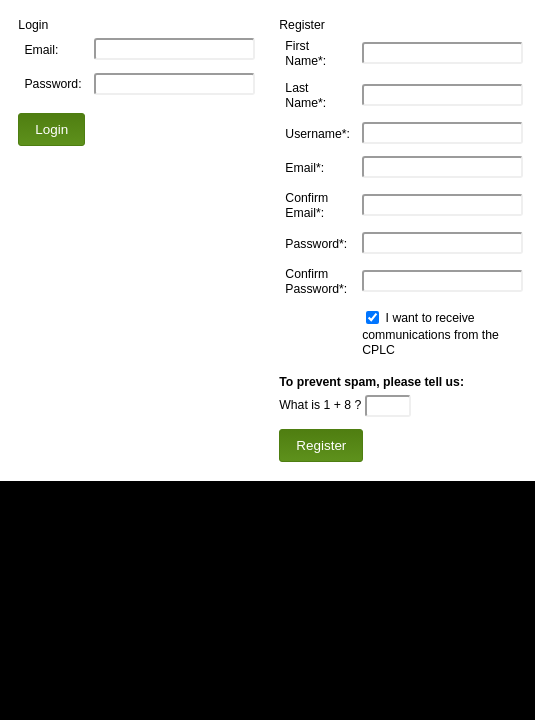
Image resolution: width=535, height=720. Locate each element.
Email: (41, 50)
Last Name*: (305, 95)
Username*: (317, 133)
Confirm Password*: (316, 281)
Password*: (316, 244)
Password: (52, 84)
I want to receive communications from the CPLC (430, 334)
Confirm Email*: (306, 205)
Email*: (304, 168)
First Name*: (305, 53)
